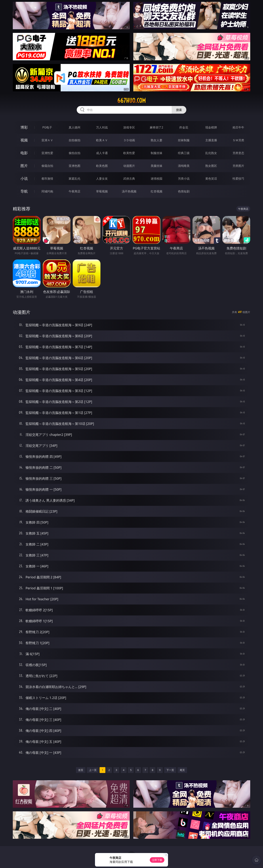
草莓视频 (102, 191)
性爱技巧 (238, 179)
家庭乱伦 (75, 179)
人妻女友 (102, 179)
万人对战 (102, 127)
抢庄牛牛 (238, 127)
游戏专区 (129, 127)
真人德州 (75, 127)
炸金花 (184, 127)
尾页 (182, 770)
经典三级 (184, 153)
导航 (24, 191)
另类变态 (238, 153)
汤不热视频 (129, 191)
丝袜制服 (184, 140)
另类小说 (184, 179)
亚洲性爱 (47, 153)
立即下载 (157, 860)
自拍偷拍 (75, 140)
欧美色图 (102, 166)
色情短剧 (184, 191)
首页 (81, 770)
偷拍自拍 (75, 153)
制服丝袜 (157, 153)
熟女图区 (211, 166)
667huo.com (131, 101)
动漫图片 (129, 166)
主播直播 (211, 140)
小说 (24, 178)
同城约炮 (47, 191)
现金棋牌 (211, 127)
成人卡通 (102, 153)
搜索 (179, 110)
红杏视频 (157, 191)
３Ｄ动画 (129, 140)
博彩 (24, 127)
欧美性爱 (129, 153)
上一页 (93, 770)
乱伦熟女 (211, 153)
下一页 (170, 770)
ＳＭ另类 (238, 140)
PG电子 (47, 127)
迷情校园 (157, 179)
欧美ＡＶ (102, 140)
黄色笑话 (211, 179)
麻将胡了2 (156, 127)
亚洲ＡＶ (47, 140)
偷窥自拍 (47, 166)
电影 (24, 153)
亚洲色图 (75, 166)
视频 (24, 140)
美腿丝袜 (157, 166)
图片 (24, 166)
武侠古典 (129, 179)
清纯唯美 (184, 166)
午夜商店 (75, 191)
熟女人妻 (157, 140)
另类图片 (238, 166)
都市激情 (47, 179)
